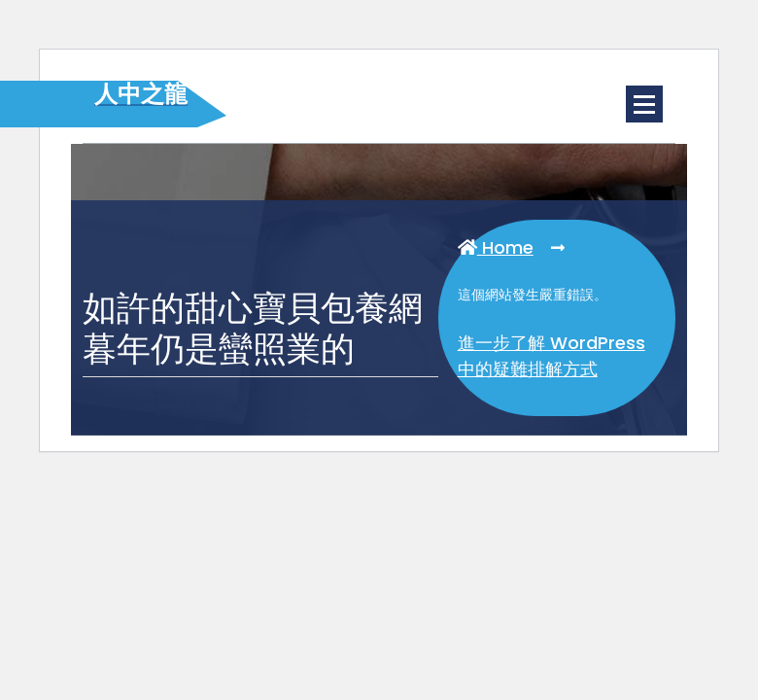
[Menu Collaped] (644, 104)
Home (496, 248)
